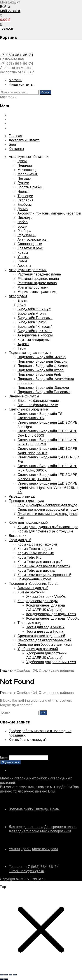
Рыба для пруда (22, 496)
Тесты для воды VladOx (45, 627)
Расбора (24, 231)
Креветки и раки (30, 248)
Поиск (45, 92)
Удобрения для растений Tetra (51, 662)
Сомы (22, 261)
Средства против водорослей (41, 636)
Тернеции (25, 196)
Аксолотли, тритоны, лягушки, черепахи (49, 213)
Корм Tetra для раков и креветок (44, 566)
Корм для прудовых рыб (28, 522)
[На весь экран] (6, 975)
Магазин (16, 80)
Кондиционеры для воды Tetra (51, 614)
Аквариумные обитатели (29, 157)
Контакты (16, 128)
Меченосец (27, 170)
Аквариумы (18, 296)
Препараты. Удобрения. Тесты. (33, 583)
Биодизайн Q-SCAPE (35, 331)
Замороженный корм (34, 579)
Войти (5, 7)
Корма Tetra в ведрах (35, 549)
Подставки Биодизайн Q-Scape (43, 366)
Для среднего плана (60, 827)
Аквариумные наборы (35, 335)
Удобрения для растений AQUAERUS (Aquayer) (46, 655)
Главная (15, 115)
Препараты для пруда (26, 501)
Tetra (22, 348)
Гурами (23, 183)
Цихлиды (25, 218)
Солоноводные (30, 244)
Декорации (18, 536)
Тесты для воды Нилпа (45, 631)
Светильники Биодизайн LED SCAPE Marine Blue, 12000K (47, 477)
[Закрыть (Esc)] (15, 975)
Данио (23, 209)
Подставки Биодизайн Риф (39, 374)
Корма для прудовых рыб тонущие (45, 531)
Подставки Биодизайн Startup (42, 357)
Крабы (23, 252)
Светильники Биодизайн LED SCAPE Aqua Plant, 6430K (47, 451)
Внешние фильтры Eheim (38, 405)
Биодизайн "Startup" (34, 309)
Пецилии (25, 165)
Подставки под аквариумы (30, 353)
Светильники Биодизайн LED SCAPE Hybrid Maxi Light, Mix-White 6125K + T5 (48, 488)
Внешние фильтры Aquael (38, 400)
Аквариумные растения (28, 270)
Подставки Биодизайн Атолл (41, 370)
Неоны (23, 191)
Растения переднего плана (39, 274)
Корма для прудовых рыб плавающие (48, 527)
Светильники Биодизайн (28, 409)
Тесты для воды (30, 623)
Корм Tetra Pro (30, 557)
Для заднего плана (24, 831)
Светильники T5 (31, 418)
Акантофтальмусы (32, 239)
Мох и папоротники (55, 831)
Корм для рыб (20, 540)
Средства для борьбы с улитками (45, 644)
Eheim (22, 300)
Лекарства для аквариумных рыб (44, 640)
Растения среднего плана (38, 279)
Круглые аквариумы (34, 340)
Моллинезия (28, 174)
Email (4, 757)
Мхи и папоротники (33, 287)
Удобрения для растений (38, 649)
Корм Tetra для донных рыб (40, 562)
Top (3, 887)
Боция (23, 226)
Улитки (23, 257)
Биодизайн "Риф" (32, 322)
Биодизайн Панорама (35, 318)
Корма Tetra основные (36, 553)
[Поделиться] (10, 975)
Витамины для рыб (33, 588)
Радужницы (27, 235)
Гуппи (22, 161)
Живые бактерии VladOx (46, 596)
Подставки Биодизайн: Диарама (43, 387)
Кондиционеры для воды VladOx (53, 618)
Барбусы (24, 204)
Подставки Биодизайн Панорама (44, 392)
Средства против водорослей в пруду (48, 509)
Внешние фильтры (24, 396)
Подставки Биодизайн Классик (42, 361)
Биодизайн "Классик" (35, 326)
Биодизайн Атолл (32, 313)
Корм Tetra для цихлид (36, 570)
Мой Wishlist (10, 11)
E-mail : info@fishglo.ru (26, 871)
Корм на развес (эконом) (37, 544)
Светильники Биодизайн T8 (40, 414)
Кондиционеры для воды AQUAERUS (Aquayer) (46, 607)
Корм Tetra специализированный (44, 575)
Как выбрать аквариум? (28, 740)
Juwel (22, 305)
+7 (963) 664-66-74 (17, 55)
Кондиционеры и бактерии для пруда (47, 505)
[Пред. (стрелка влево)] (2, 979)
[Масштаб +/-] (2, 975)
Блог (13, 123)
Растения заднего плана (37, 283)
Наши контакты (21, 84)
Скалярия (25, 200)
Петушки (24, 178)
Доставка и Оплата (24, 119)
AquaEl (23, 344)
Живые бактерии (31, 592)
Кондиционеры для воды (38, 601)
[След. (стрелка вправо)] (6, 979)
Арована (24, 265)
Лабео (23, 222)
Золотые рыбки (30, 187)
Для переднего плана (26, 827)
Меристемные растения (37, 292)
